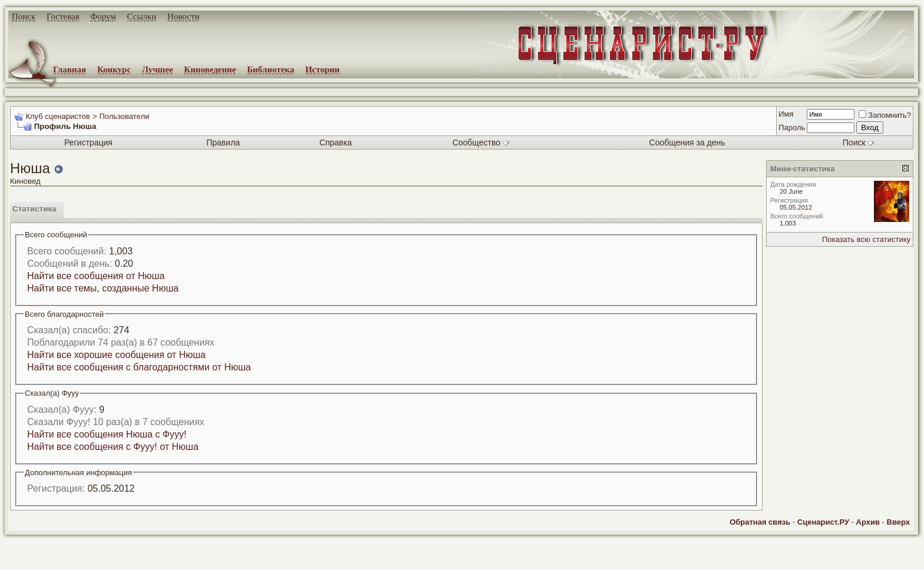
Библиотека (270, 69)
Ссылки (142, 16)
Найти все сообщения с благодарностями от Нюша (139, 367)
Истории (323, 69)
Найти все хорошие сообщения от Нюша (116, 355)
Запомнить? (885, 115)
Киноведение (210, 69)
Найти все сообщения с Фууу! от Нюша (113, 447)
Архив (868, 522)
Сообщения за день (687, 142)
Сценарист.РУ (823, 522)
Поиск (24, 16)
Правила (223, 142)
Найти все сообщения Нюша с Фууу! (107, 434)
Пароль (792, 127)
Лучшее (158, 69)
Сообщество (481, 142)
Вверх (898, 522)
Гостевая (63, 16)
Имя (786, 114)
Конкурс (114, 69)
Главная (70, 69)
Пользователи (124, 116)
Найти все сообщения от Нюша (96, 276)
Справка (336, 142)
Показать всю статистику (866, 239)
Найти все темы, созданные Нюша (103, 288)
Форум (103, 16)
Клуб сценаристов (57, 116)
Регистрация (88, 142)
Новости (183, 16)
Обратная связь (760, 522)
